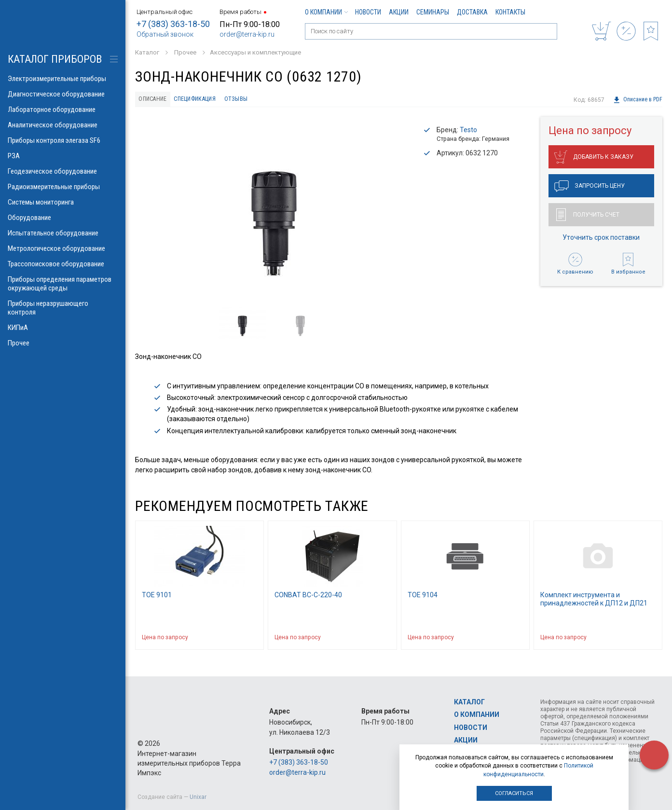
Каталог (469, 702)
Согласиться (514, 793)
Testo (468, 132)
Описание (155, 100)
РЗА (63, 156)
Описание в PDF (638, 100)
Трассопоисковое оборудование (63, 264)
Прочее (63, 343)
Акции (399, 12)
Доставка (472, 12)
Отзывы (251, 100)
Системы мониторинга (63, 202)
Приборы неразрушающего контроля (63, 308)
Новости (368, 12)
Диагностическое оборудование (63, 94)
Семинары (433, 12)
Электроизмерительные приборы (63, 79)
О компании (326, 12)
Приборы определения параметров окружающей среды (63, 284)
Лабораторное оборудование (63, 110)
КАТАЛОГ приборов (55, 59)
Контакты (510, 12)
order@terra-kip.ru (247, 34)
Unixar (198, 797)
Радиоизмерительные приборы (63, 187)
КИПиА (63, 328)
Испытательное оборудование (63, 233)
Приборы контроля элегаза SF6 (63, 140)
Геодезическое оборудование (63, 171)
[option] (272, 211)
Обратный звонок (165, 34)
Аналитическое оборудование (63, 125)
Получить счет (588, 217)
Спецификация (204, 100)
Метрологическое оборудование (63, 248)
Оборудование (63, 218)
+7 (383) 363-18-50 (173, 24)
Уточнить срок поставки (601, 240)
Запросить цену (590, 189)
